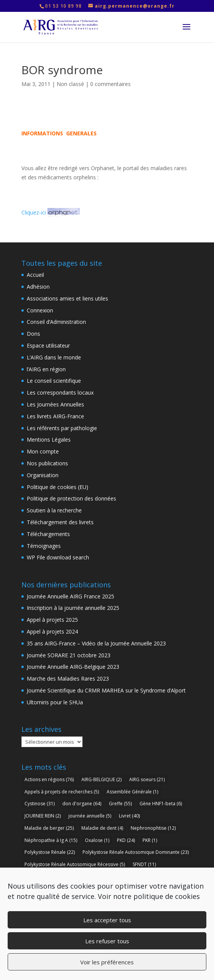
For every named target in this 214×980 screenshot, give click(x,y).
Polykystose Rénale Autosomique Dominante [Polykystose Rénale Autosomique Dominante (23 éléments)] (136, 852)
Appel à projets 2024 (52, 631)
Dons (33, 334)
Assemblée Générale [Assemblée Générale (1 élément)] (132, 792)
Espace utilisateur (48, 345)
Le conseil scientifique (54, 381)
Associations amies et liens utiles (67, 298)
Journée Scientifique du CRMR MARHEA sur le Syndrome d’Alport (106, 690)
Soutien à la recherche (54, 510)
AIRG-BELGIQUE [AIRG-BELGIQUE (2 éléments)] (101, 779)
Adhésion (38, 287)
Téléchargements (48, 534)
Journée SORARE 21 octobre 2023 (69, 655)
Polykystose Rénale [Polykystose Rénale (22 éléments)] (50, 852)
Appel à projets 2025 (52, 620)
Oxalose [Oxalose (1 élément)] (97, 840)
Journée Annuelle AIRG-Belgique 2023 (73, 667)
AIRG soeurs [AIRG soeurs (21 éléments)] (147, 779)
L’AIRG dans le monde (54, 357)
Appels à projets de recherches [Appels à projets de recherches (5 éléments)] (62, 792)
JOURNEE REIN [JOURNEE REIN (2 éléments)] (43, 816)
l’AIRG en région (46, 369)
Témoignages (44, 546)
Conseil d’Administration (56, 322)
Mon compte (43, 451)
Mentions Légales (49, 440)
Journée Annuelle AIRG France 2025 (71, 596)
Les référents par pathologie (62, 428)
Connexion (40, 310)
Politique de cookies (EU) (58, 487)
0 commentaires (110, 84)
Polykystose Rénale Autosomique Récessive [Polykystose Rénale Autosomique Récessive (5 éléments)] (75, 864)
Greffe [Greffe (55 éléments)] (120, 804)
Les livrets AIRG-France (55, 416)
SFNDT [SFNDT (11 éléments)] (144, 864)
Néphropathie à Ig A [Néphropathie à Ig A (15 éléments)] (51, 840)
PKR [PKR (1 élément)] (150, 840)
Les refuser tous (107, 941)
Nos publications (47, 463)
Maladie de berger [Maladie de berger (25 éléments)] (49, 828)
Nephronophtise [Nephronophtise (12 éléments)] (153, 828)
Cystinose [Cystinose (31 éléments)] (40, 804)
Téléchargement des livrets (60, 522)
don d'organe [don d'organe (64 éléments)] (82, 804)
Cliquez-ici (51, 212)
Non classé (70, 84)
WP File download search (58, 557)
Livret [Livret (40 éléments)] (129, 816)
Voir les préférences (107, 962)
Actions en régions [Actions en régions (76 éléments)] (49, 779)
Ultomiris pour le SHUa (55, 702)
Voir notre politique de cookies (149, 896)
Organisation (43, 475)
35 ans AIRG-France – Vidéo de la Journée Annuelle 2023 (96, 643)
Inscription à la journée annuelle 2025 (73, 608)
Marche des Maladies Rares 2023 (68, 679)
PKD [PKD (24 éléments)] (126, 840)
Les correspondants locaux (60, 392)
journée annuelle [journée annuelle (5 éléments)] (90, 816)
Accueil (35, 275)
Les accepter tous (107, 920)
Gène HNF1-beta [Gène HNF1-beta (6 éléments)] (161, 804)
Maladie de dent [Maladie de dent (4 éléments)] (102, 828)
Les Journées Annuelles (55, 404)
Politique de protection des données (71, 498)
